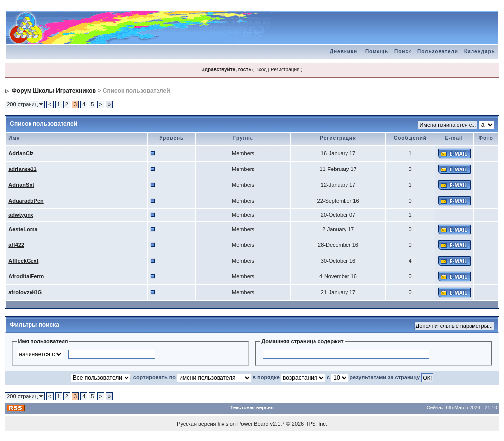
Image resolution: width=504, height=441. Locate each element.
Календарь (480, 51)
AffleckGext (23, 261)
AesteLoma (23, 229)
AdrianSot (21, 185)
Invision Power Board (243, 424)
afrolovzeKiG (25, 292)
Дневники (344, 51)
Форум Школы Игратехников (54, 91)
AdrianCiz (21, 153)
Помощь (377, 51)
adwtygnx (21, 215)
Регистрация (285, 70)
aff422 (16, 245)
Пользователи (438, 51)
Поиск (403, 51)
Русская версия (196, 424)
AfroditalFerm (26, 276)
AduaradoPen (26, 201)
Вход (261, 70)
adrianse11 (22, 169)
